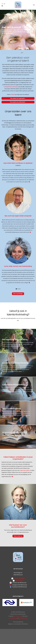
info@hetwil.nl (18, 580)
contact (13, 94)
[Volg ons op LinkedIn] (2, 6)
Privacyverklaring (18, 622)
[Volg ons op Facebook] (2, 4)
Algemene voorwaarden (15, 624)
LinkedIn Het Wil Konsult (19, 583)
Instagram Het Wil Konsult (20, 585)
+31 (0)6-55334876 (19, 578)
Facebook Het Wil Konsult (20, 587)
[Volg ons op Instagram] (4, 4)
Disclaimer (25, 624)
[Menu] (34, 5)
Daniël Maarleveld (23, 618)
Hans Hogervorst (18, 616)
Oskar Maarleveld (13, 618)
